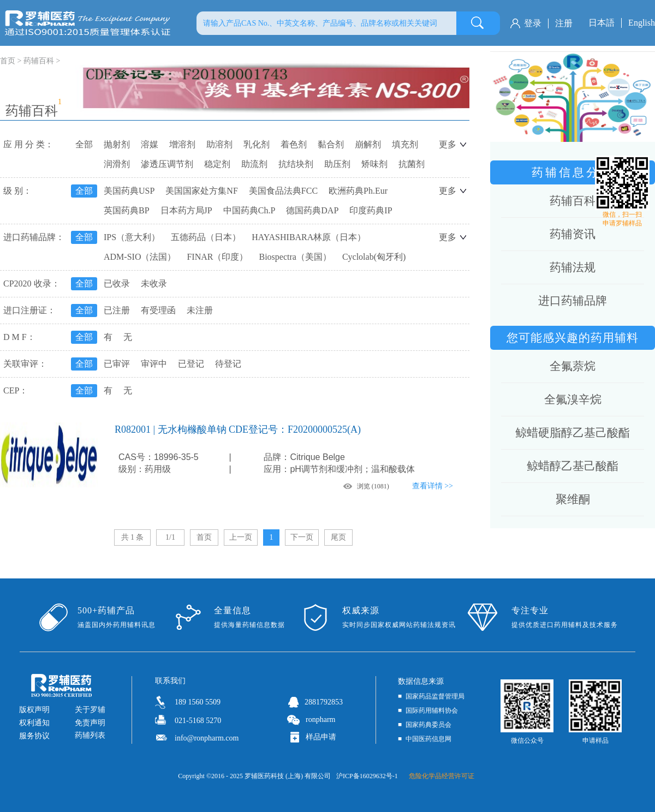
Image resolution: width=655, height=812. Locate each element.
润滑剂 (117, 164)
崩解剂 (368, 144)
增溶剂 (182, 144)
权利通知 (34, 723)
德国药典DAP (312, 210)
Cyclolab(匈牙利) (374, 257)
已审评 (117, 364)
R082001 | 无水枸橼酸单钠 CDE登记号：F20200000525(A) (238, 429)
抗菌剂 (412, 164)
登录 (533, 23)
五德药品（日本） (206, 237)
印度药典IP (371, 210)
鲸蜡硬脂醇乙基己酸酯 (573, 433)
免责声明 (90, 723)
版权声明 (34, 710)
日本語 (602, 23)
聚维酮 (573, 499)
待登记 (228, 364)
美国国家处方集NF (201, 191)
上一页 (241, 537)
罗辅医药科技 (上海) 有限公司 (288, 776)
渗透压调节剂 (167, 164)
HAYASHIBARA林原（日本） (309, 237)
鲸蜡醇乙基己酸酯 (573, 466)
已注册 (117, 310)
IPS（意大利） (132, 237)
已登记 (191, 364)
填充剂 (405, 144)
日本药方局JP (186, 210)
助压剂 (337, 164)
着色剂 (294, 144)
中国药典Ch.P (249, 210)
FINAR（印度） (217, 257)
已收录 (117, 283)
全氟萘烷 (573, 366)
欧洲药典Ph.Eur (358, 191)
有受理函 (158, 310)
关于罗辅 (90, 710)
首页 (204, 537)
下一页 (302, 537)
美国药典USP (129, 191)
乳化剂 (257, 144)
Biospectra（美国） (295, 257)
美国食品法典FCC (283, 191)
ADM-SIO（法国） (140, 257)
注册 (564, 23)
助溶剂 (219, 144)
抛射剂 (117, 144)
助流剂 (254, 164)
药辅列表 (90, 735)
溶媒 (150, 144)
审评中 (154, 364)
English (642, 23)
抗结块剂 (296, 164)
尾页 (338, 537)
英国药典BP (127, 210)
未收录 (154, 283)
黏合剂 (331, 144)
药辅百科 (39, 61)
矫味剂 (374, 164)
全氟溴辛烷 (573, 399)
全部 (84, 144)
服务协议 (34, 736)
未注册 (200, 310)
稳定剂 (217, 164)
